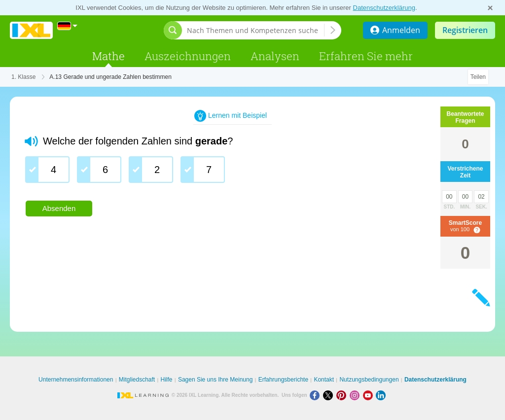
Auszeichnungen (188, 56)
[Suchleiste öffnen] (173, 30)
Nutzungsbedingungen (369, 380)
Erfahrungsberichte (283, 380)
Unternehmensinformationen (76, 380)
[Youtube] (370, 395)
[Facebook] (316, 395)
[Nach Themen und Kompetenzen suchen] (255, 30)
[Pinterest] (343, 395)
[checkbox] (47, 170)
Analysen (275, 56)
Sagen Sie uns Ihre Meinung (215, 380)
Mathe (108, 56)
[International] (68, 26)
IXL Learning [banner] (31, 30)
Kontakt (324, 380)
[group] (212, 173)
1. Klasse (23, 77)
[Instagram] (356, 395)
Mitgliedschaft (137, 380)
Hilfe (167, 380)
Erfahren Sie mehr (366, 56)
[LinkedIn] (382, 395)
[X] (330, 395)
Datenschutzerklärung (384, 8)
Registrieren (465, 30)
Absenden (59, 208)
